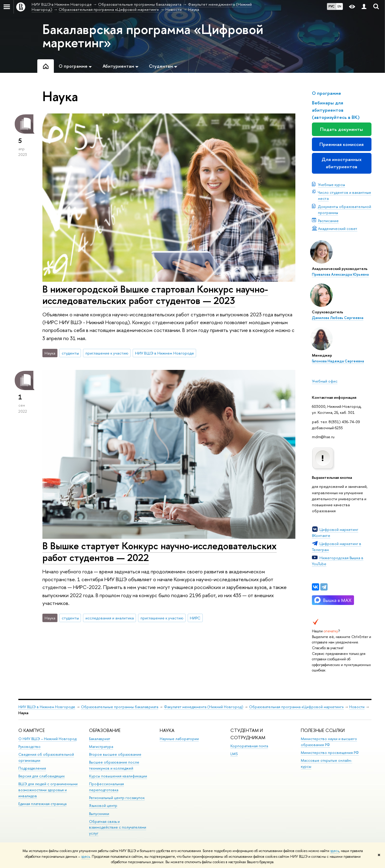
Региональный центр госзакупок (117, 798)
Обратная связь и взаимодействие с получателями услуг (118, 828)
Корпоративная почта (249, 746)
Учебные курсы (331, 184)
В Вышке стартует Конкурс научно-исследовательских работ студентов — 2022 (160, 552)
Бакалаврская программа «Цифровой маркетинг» (153, 36)
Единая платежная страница (42, 804)
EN (339, 6)
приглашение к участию (107, 353)
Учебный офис (325, 381)
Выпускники (99, 814)
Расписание (328, 221)
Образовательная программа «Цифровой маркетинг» (296, 707)
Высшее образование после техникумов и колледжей (114, 765)
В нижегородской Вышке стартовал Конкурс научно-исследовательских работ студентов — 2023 (155, 295)
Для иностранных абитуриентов (342, 163)
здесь (335, 851)
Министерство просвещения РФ (330, 753)
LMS (234, 754)
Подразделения (32, 768)
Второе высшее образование (115, 754)
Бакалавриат (100, 739)
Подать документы (342, 129)
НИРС (195, 618)
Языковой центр (103, 806)
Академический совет (338, 228)
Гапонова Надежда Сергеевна (338, 361)
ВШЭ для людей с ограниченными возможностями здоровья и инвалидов (48, 790)
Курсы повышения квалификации (118, 776)
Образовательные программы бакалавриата (120, 707)
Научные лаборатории (179, 739)
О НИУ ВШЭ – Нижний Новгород (47, 739)
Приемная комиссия (342, 144)
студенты (70, 353)
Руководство (29, 747)
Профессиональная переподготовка (106, 787)
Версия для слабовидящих (42, 776)
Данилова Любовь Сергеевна (338, 318)
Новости (357, 707)
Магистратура (101, 747)
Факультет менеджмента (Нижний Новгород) (204, 707)
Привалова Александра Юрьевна (340, 274)
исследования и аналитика (110, 618)
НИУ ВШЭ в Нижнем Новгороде (165, 353)
